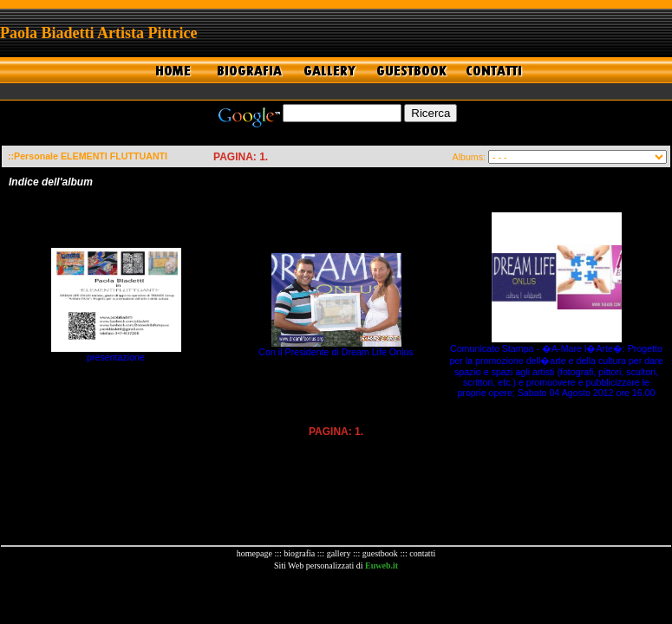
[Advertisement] (336, 597)
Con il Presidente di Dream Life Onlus (336, 352)
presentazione (116, 357)
